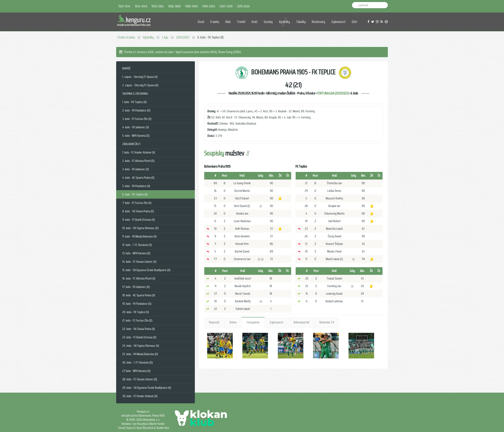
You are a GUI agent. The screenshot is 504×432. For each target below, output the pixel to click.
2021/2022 (183, 37)
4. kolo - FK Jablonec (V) (136, 127)
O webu (215, 22)
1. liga (165, 37)
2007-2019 (226, 6)
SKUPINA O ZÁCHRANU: (135, 94)
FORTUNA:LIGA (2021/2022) (333, 93)
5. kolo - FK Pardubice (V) (136, 186)
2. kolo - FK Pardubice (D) (136, 110)
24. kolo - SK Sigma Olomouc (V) (141, 346)
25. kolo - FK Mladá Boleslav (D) (140, 354)
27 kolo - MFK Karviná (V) (136, 371)
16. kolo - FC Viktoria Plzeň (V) (139, 278)
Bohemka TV (327, 322)
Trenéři (241, 22)
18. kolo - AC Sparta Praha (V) (139, 295)
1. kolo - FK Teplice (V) (135, 102)
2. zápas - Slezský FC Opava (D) (140, 85)
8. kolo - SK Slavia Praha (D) (138, 211)
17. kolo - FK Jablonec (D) (136, 287)
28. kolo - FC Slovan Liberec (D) (140, 379)
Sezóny (268, 22)
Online (233, 322)
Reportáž (214, 322)
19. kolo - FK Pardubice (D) (137, 304)
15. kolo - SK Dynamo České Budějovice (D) (146, 270)
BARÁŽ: (127, 68)
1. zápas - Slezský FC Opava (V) (140, 77)
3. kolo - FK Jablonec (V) (136, 169)
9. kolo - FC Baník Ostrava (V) (139, 220)
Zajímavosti (338, 22)
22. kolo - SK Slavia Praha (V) (139, 329)
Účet (355, 22)
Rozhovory (318, 22)
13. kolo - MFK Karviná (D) (136, 253)
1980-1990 (191, 6)
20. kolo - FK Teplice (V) (136, 312)
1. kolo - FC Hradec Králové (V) (139, 152)
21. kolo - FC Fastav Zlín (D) (137, 320)
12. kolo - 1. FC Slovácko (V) (137, 245)
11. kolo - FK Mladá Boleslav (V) (139, 236)
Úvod (201, 22)
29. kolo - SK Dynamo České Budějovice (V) (147, 388)
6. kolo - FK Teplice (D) (135, 194)
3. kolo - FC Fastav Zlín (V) (137, 119)
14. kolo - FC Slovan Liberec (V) (139, 262)
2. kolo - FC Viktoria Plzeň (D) (138, 161)
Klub (228, 22)
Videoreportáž (301, 322)
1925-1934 (124, 6)
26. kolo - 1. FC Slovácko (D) (138, 362)
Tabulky (301, 22)
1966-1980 (174, 6)
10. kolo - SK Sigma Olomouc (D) (140, 228)
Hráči (255, 22)
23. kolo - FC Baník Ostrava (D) (139, 337)
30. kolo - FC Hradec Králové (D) (140, 396)
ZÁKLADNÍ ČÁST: (132, 144)
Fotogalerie (253, 322)
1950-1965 (158, 6)
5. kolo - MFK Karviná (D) (136, 136)
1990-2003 (209, 6)
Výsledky (284, 22)
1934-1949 (141, 6)
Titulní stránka (126, 37)
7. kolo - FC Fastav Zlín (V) (137, 203)
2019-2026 (243, 6)
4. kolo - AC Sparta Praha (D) (138, 178)
